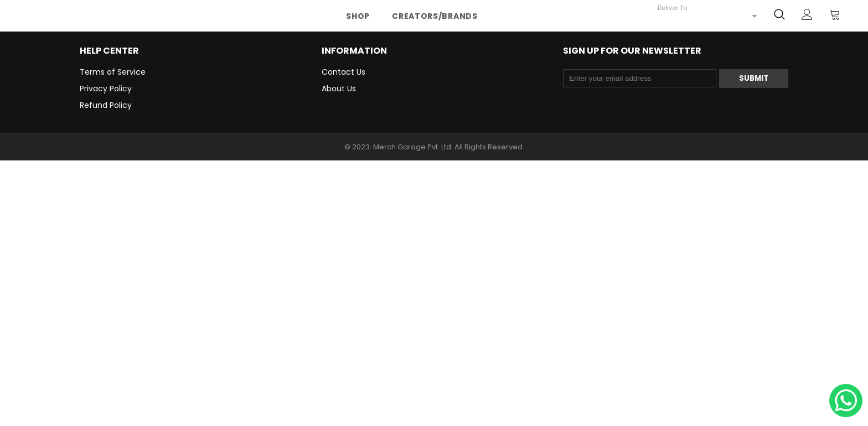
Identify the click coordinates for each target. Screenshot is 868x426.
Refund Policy (106, 105)
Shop (358, 16)
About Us (339, 89)
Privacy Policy (106, 89)
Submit (754, 78)
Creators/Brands (435, 16)
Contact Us (343, 72)
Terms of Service (113, 72)
